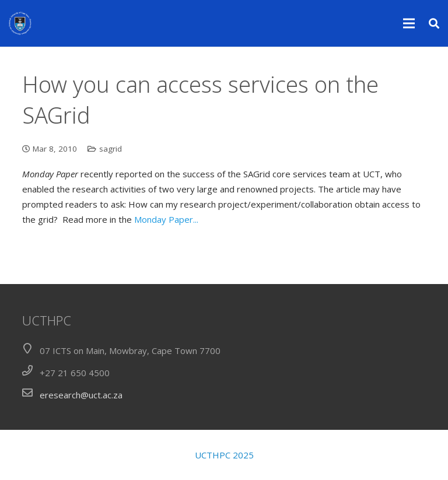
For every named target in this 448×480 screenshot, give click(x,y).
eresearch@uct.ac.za (81, 395)
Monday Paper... (166, 219)
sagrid (111, 149)
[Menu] (409, 23)
